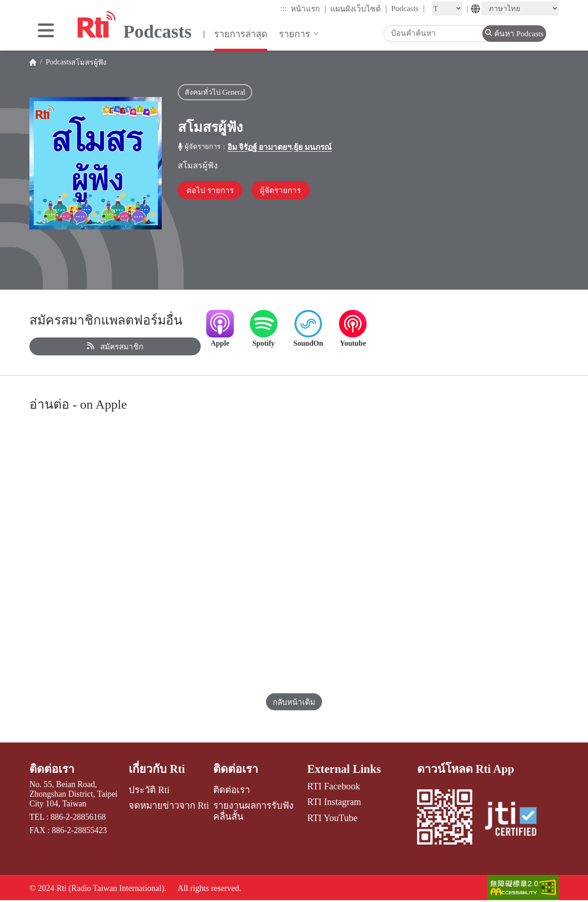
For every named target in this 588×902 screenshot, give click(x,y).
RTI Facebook (334, 786)
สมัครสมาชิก (115, 347)
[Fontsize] (447, 9)
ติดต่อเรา (52, 769)
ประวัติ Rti (149, 790)
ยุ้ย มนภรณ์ (313, 147)
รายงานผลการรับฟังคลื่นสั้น (253, 811)
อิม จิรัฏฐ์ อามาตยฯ (260, 147)
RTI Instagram (334, 802)
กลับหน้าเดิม (294, 702)
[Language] (520, 9)
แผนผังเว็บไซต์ (359, 9)
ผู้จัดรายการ (282, 191)
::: (283, 9)
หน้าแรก (308, 9)
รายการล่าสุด (241, 34)
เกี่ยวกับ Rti (157, 769)
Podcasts (408, 8)
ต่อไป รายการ (211, 191)
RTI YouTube (332, 818)
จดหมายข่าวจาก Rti (169, 805)
